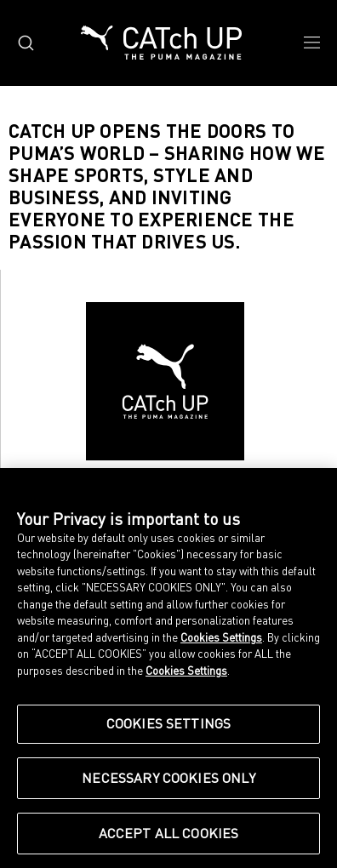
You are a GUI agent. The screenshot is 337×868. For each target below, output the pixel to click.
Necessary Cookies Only (168, 778)
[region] (168, 668)
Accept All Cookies (169, 833)
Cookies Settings (221, 637)
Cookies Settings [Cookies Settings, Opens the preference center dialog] (169, 723)
